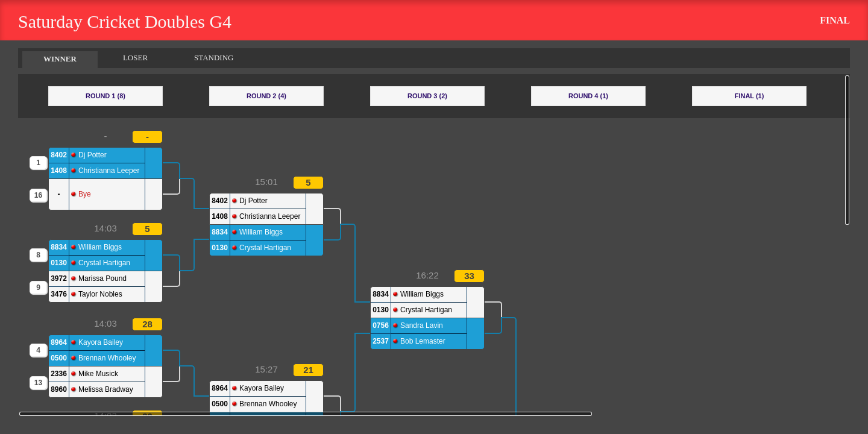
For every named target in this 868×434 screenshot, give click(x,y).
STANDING (214, 58)
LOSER (135, 58)
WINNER (60, 59)
